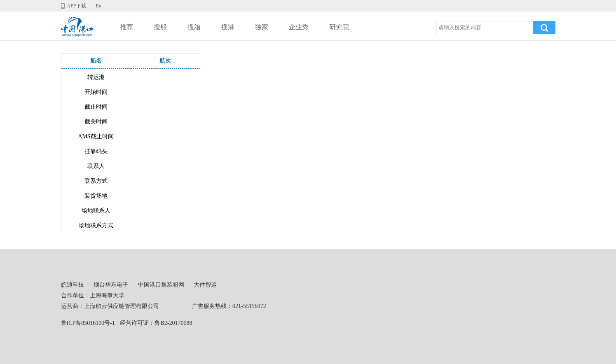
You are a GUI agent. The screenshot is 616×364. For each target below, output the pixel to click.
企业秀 (299, 27)
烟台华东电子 (111, 285)
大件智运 (205, 285)
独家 (262, 27)
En (99, 6)
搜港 (228, 27)
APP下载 (77, 6)
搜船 (160, 27)
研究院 (339, 27)
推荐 (126, 27)
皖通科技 (73, 285)
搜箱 (194, 27)
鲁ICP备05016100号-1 (88, 323)
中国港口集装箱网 (161, 285)
